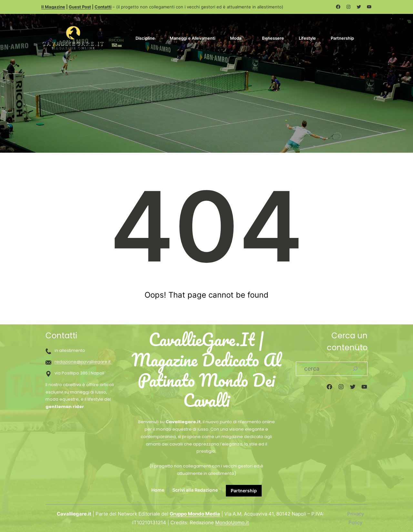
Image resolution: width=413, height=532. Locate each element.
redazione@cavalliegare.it (83, 362)
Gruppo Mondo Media (195, 514)
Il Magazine (53, 7)
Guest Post (80, 7)
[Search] (355, 369)
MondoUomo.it (232, 522)
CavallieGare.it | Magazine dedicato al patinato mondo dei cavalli (206, 370)
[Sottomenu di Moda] (245, 37)
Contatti (103, 7)
